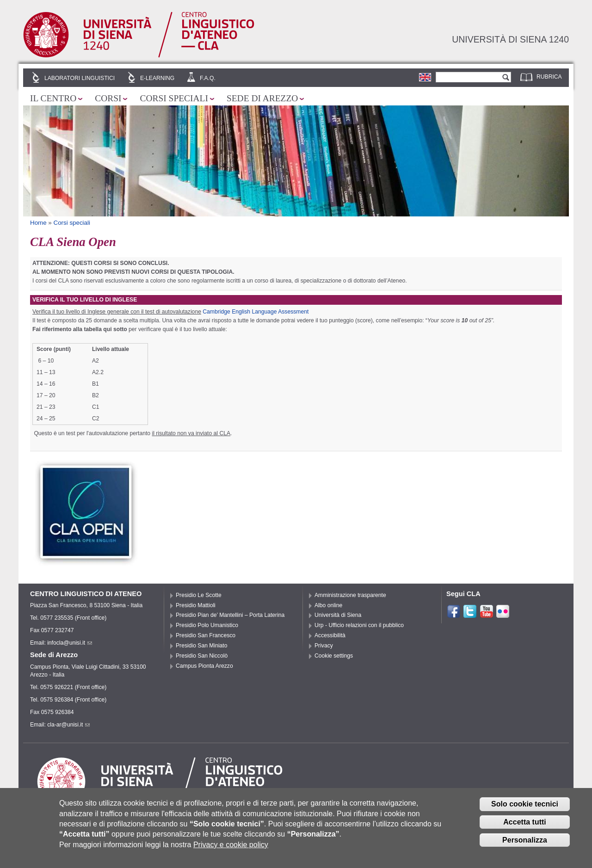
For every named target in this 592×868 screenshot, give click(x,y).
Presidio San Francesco (206, 635)
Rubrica (549, 77)
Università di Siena (338, 615)
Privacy (324, 646)
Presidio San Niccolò (202, 656)
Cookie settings (334, 656)
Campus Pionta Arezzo (204, 666)
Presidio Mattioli (196, 605)
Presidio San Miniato (202, 646)
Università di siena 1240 (510, 39)
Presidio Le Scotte (199, 595)
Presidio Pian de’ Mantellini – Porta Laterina (230, 615)
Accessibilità (330, 635)
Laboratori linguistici (80, 78)
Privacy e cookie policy (231, 849)
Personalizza (525, 844)
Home (38, 223)
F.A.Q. (208, 78)
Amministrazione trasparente (350, 595)
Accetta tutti (524, 826)
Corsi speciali (174, 98)
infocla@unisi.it (70, 643)
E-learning (157, 78)
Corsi (108, 98)
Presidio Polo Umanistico (207, 625)
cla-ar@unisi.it (68, 725)
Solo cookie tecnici (525, 808)
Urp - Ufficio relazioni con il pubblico (359, 625)
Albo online (328, 605)
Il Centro (53, 98)
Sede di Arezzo (262, 98)
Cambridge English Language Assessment (256, 312)
